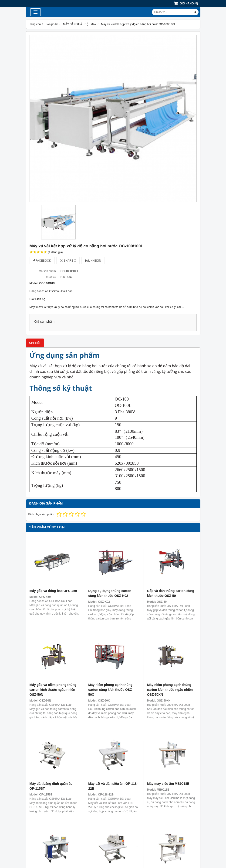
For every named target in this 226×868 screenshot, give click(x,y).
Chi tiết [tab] (35, 343)
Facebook (42, 261)
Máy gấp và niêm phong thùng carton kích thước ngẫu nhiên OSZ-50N (53, 690)
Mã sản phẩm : (48, 271)
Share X (68, 261)
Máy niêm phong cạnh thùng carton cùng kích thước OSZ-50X (111, 690)
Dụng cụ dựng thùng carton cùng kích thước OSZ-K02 (110, 593)
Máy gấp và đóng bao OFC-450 (53, 591)
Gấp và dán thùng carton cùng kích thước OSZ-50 (171, 593)
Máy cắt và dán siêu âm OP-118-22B (113, 786)
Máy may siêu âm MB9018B (168, 784)
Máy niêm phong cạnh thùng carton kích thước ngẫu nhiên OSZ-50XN (170, 690)
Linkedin (93, 261)
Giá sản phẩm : (45, 322)
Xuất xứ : (52, 277)
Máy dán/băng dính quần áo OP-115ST (51, 786)
